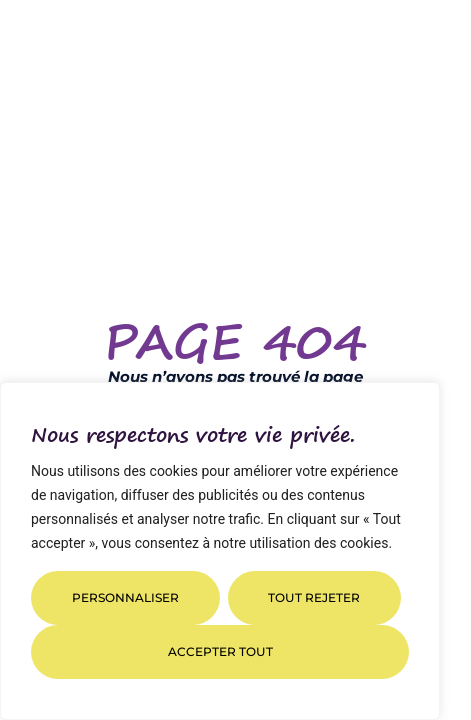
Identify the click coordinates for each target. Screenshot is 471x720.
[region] (220, 551)
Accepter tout (220, 651)
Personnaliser (125, 597)
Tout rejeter (314, 597)
